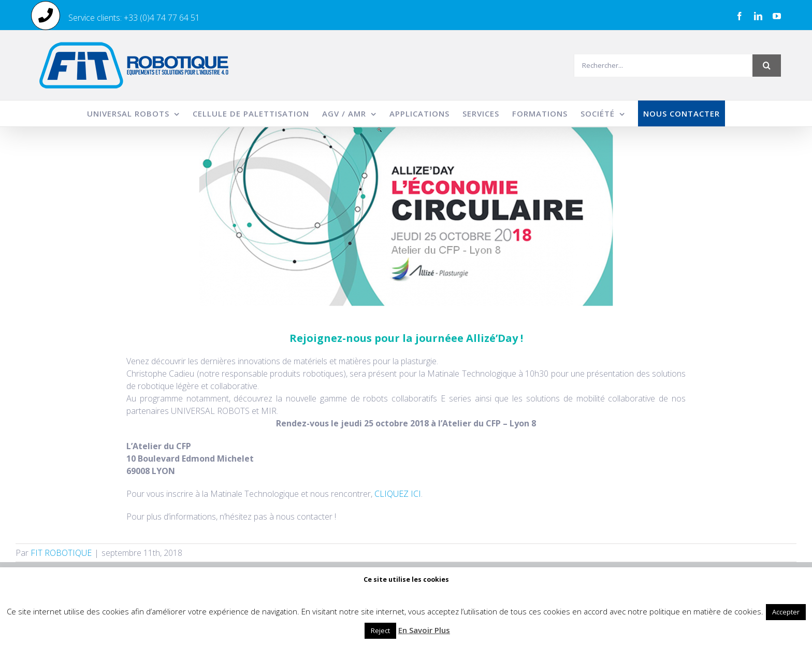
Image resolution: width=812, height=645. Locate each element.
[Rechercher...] (663, 66)
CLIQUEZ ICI (398, 494)
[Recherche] (767, 66)
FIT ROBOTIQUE (61, 553)
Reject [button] (380, 630)
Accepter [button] (786, 612)
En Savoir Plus (424, 630)
